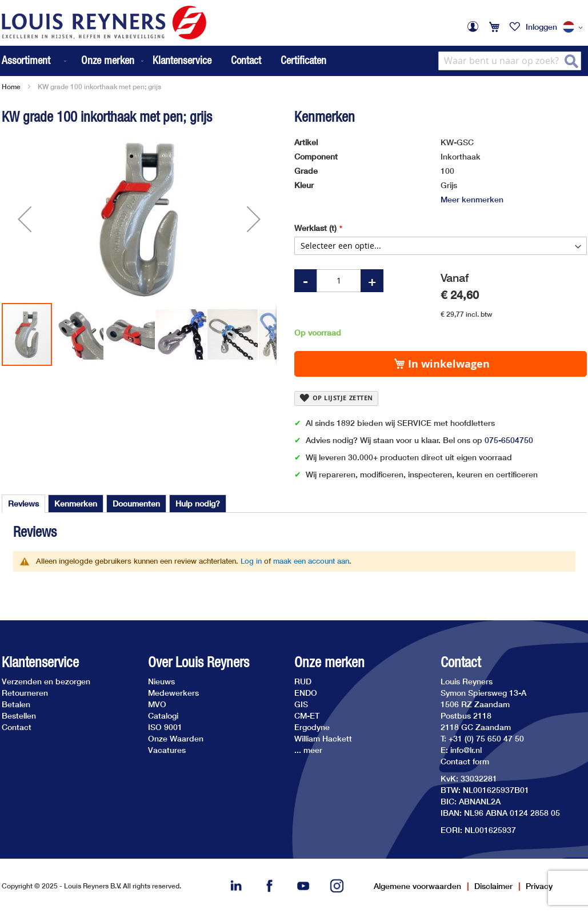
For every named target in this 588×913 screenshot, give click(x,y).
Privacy (539, 886)
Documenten (136, 503)
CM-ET (307, 715)
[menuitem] (35, 61)
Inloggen (541, 27)
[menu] (74, 61)
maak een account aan (311, 561)
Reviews (23, 503)
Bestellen (19, 715)
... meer (308, 750)
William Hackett (323, 738)
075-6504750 (509, 440)
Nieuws (161, 681)
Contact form (465, 761)
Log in (251, 561)
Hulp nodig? (198, 503)
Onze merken (329, 662)
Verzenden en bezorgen (46, 681)
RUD (303, 681)
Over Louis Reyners (199, 662)
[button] (575, 27)
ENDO (306, 693)
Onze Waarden (176, 738)
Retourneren (25, 693)
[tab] (23, 504)
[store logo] (104, 23)
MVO (157, 704)
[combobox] (510, 61)
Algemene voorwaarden (417, 886)
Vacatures (167, 750)
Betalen (16, 704)
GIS (301, 704)
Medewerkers (173, 693)
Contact (246, 60)
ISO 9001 (165, 727)
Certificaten (303, 60)
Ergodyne (312, 727)
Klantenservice (182, 60)
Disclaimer (493, 886)
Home (11, 87)
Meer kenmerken (472, 199)
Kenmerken (76, 503)
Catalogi (163, 715)
